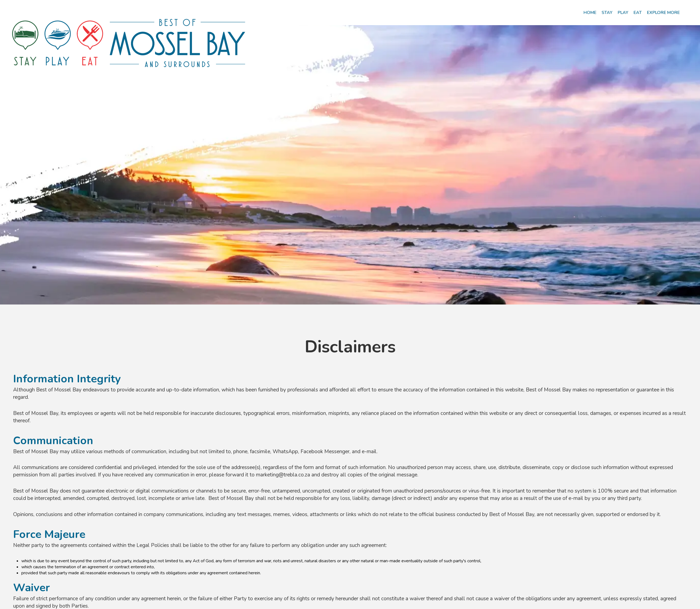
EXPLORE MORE (663, 13)
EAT (638, 13)
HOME (590, 13)
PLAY (623, 13)
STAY (607, 13)
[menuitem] (590, 13)
